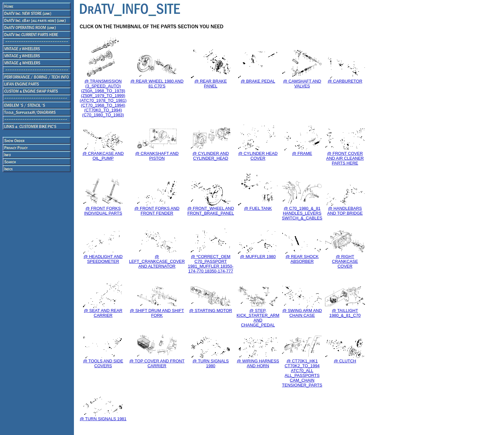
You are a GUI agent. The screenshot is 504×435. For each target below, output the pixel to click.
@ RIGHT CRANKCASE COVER (345, 261)
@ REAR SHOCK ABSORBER (302, 259)
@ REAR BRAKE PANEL (211, 84)
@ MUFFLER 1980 (258, 257)
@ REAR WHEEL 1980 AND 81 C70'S (157, 84)
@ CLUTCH (345, 361)
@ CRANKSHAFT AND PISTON (157, 156)
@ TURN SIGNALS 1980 (211, 363)
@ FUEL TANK (258, 208)
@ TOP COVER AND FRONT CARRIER (157, 363)
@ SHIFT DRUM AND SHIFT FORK (157, 313)
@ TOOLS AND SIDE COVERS (103, 363)
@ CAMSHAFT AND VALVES (302, 84)
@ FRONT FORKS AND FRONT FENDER (157, 211)
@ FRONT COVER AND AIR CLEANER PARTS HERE (345, 158)
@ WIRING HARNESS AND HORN (258, 363)
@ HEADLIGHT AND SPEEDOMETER (103, 259)
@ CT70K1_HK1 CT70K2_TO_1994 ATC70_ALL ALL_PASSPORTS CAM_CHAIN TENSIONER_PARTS (302, 373)
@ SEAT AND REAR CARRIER (103, 313)
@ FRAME (302, 153)
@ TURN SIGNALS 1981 (103, 419)
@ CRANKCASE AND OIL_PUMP (103, 156)
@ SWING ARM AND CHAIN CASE (302, 313)
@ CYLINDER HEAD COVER (258, 156)
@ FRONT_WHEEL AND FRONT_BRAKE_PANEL (211, 211)
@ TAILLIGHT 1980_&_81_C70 (345, 313)
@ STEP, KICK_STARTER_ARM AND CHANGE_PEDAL (258, 318)
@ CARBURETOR (345, 81)
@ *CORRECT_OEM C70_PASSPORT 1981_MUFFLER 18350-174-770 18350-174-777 (211, 264)
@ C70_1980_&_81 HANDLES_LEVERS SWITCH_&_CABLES (302, 213)
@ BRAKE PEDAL (258, 81)
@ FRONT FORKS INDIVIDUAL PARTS (103, 211)
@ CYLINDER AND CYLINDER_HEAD (211, 156)
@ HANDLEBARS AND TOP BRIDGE (345, 211)
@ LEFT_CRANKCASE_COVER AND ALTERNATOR (157, 261)
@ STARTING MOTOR (211, 311)
